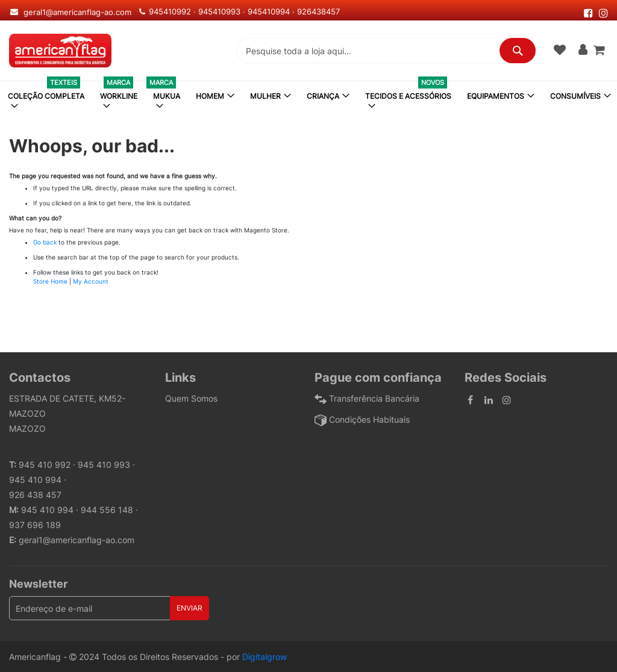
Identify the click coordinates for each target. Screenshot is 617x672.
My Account (91, 281)
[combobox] (386, 51)
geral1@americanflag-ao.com (77, 540)
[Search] (518, 51)
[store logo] (60, 51)
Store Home (50, 281)
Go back (45, 242)
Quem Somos (191, 398)
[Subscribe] (189, 608)
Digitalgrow (265, 657)
